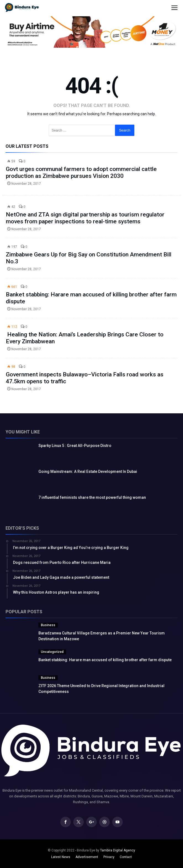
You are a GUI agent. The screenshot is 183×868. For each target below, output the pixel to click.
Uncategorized (52, 652)
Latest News (61, 857)
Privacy (109, 857)
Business (48, 625)
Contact (126, 857)
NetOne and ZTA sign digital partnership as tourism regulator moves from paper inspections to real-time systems (85, 218)
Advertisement (87, 857)
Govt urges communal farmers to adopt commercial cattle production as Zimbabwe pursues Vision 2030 (81, 172)
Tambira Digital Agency (118, 850)
